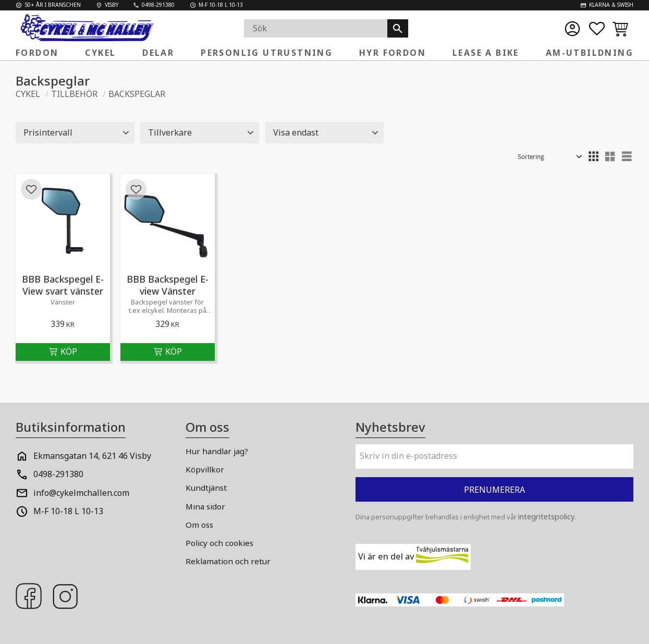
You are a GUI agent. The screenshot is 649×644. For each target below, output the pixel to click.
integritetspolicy (546, 517)
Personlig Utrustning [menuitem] (267, 53)
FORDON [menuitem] (37, 53)
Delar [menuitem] (158, 53)
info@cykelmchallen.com (81, 493)
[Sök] (398, 28)
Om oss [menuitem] (199, 525)
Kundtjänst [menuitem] (206, 488)
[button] (597, 29)
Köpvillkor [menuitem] (205, 469)
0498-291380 (58, 474)
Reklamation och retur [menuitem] (228, 561)
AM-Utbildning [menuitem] (590, 53)
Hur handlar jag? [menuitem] (217, 451)
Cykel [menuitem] (100, 53)
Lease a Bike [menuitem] (486, 53)
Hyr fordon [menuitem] (393, 53)
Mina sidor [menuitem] (205, 506)
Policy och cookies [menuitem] (219, 543)
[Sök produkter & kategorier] (316, 28)
